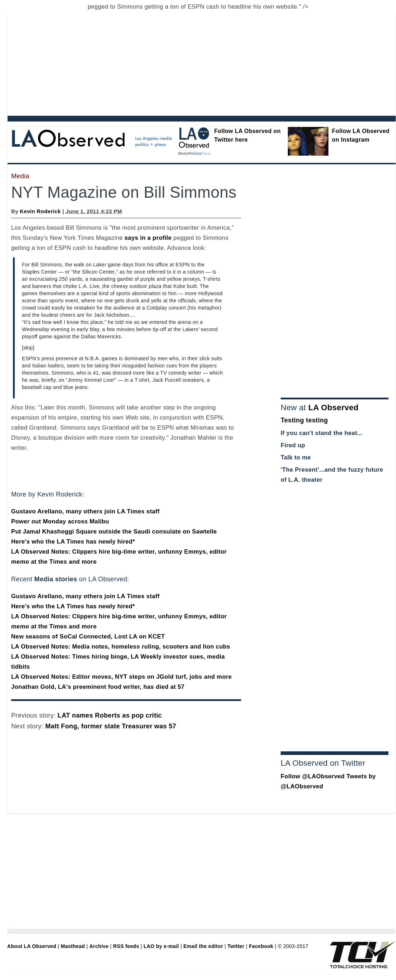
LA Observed (333, 407)
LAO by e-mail (161, 946)
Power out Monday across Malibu (60, 521)
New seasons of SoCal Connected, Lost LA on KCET (88, 636)
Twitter (236, 946)
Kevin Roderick (40, 211)
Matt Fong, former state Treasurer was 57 (111, 726)
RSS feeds (126, 946)
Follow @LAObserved (313, 776)
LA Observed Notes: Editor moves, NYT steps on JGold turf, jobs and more (121, 677)
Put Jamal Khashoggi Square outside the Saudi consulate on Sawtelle (114, 532)
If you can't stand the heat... (322, 433)
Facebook (261, 946)
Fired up (293, 445)
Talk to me (296, 457)
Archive (99, 946)
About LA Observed (32, 946)
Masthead (73, 946)
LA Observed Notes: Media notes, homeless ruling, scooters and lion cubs (121, 647)
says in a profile (148, 238)
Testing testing (304, 420)
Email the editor (203, 946)
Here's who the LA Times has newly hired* (73, 542)
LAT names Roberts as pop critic (110, 715)
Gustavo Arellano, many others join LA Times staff (85, 511)
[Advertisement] (179, 62)
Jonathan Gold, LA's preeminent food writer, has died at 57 (98, 687)
